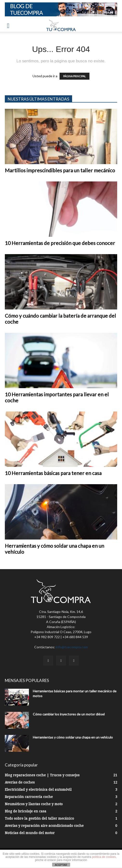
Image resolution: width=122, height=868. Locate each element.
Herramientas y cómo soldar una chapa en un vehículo (73, 737)
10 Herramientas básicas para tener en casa (53, 473)
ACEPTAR (61, 865)
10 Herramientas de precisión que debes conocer (60, 243)
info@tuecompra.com (72, 647)
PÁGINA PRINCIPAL (75, 76)
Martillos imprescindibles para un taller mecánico (60, 170)
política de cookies (104, 857)
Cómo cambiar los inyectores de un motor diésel (69, 714)
